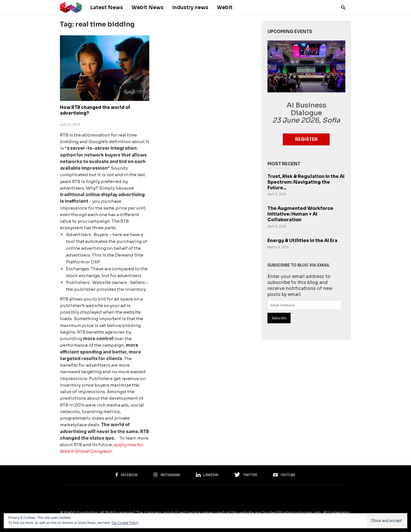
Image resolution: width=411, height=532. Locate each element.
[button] (342, 7)
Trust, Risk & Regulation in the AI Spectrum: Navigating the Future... (306, 182)
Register (306, 139)
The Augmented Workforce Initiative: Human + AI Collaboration (300, 214)
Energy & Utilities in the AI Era (302, 241)
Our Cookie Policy (125, 523)
